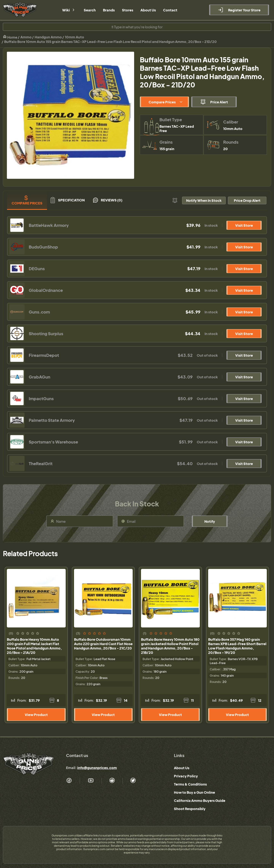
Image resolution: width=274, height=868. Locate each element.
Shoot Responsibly (190, 809)
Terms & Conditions (190, 784)
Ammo (26, 37)
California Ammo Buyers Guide (200, 800)
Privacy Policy (186, 776)
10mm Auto (74, 37)
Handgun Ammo (48, 37)
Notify (210, 521)
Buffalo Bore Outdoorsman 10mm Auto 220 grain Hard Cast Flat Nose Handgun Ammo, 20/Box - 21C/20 (103, 644)
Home (10, 37)
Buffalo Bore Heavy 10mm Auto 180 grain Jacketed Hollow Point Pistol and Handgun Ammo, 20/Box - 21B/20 (170, 646)
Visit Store (244, 225)
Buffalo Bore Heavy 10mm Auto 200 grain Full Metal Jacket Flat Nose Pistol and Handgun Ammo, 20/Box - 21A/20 (34, 646)
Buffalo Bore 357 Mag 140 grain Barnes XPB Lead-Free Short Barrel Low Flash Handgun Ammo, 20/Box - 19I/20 (237, 646)
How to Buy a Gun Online (194, 792)
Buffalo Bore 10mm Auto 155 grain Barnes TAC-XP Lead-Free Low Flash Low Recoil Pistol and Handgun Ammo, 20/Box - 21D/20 (110, 42)
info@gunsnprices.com (97, 768)
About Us (182, 768)
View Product (36, 715)
